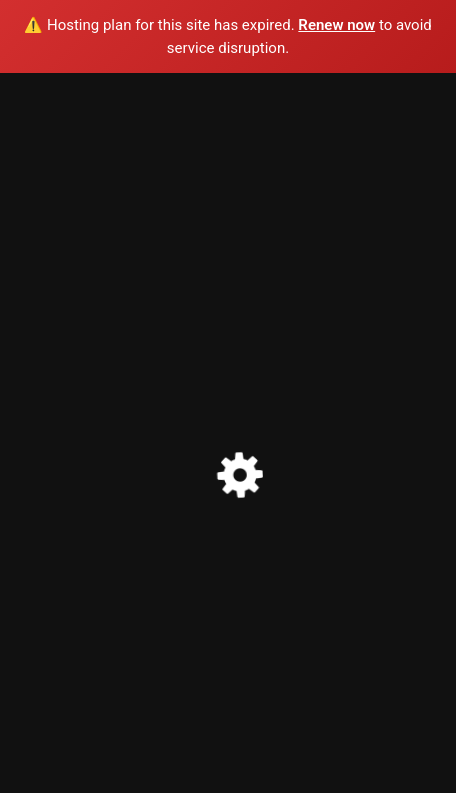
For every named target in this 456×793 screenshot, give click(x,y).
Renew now (336, 25)
